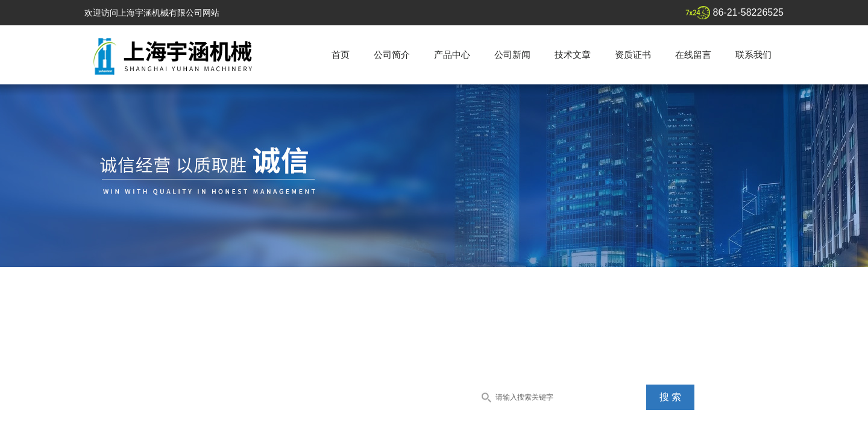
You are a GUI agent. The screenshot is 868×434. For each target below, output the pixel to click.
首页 (341, 55)
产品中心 (452, 55)
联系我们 (753, 55)
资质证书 (633, 55)
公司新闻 (512, 55)
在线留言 (693, 55)
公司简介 (392, 55)
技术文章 (573, 55)
